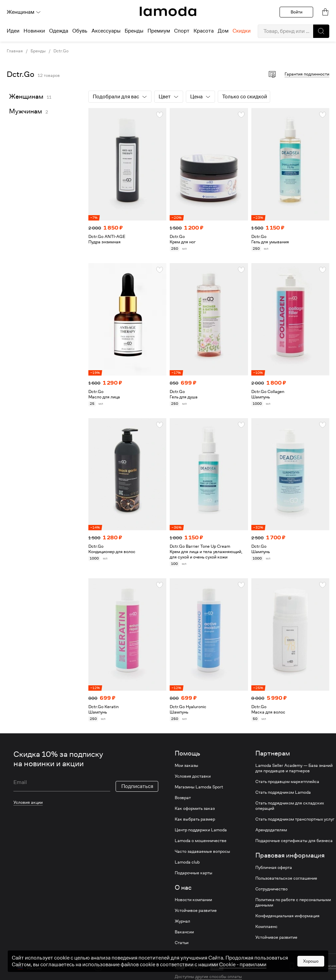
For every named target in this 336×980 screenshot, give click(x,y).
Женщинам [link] (26, 96)
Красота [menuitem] (204, 31)
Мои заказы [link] (186, 766)
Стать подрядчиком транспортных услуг (295, 819)
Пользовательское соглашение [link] (286, 878)
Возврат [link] (183, 798)
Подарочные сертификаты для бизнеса (294, 841)
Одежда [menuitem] (59, 31)
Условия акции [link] (28, 802)
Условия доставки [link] (193, 776)
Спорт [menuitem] (182, 31)
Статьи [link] (182, 943)
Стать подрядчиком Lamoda (283, 792)
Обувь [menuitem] (80, 31)
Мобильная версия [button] (317, 966)
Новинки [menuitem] (34, 31)
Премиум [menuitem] (159, 31)
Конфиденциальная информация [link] (287, 916)
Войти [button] (297, 12)
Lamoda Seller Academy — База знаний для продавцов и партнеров (294, 768)
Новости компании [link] (193, 900)
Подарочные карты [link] (194, 873)
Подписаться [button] (137, 786)
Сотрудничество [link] (271, 889)
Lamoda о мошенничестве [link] (201, 841)
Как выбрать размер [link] (195, 819)
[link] (168, 11)
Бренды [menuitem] (134, 31)
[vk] (98, 967)
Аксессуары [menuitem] (106, 31)
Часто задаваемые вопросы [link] (202, 851)
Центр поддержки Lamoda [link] (201, 830)
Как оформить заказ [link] (195, 808)
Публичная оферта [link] (274, 868)
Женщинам (24, 12)
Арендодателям (271, 830)
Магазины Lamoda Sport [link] (199, 787)
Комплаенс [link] (266, 927)
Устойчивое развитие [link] (196, 911)
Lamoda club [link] (187, 862)
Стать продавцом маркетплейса (287, 782)
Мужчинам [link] (26, 111)
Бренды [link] (38, 51)
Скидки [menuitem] (242, 31)
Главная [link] (15, 51)
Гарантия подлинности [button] (307, 74)
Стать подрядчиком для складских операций (290, 806)
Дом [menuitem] (223, 31)
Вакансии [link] (184, 932)
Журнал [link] (182, 921)
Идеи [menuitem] (13, 31)
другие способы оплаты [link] (219, 976)
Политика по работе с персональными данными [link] (293, 902)
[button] (321, 31)
